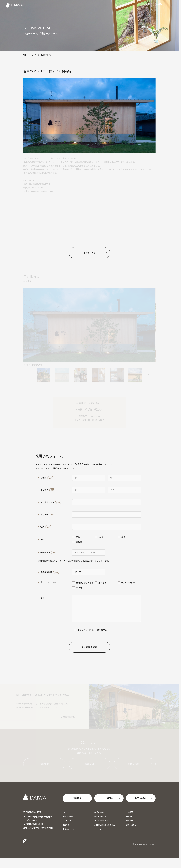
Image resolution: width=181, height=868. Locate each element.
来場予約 (148, 4)
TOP (25, 55)
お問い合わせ (141, 798)
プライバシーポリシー (87, 630)
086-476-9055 (35, 820)
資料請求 (159, 4)
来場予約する (89, 253)
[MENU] (171, 5)
